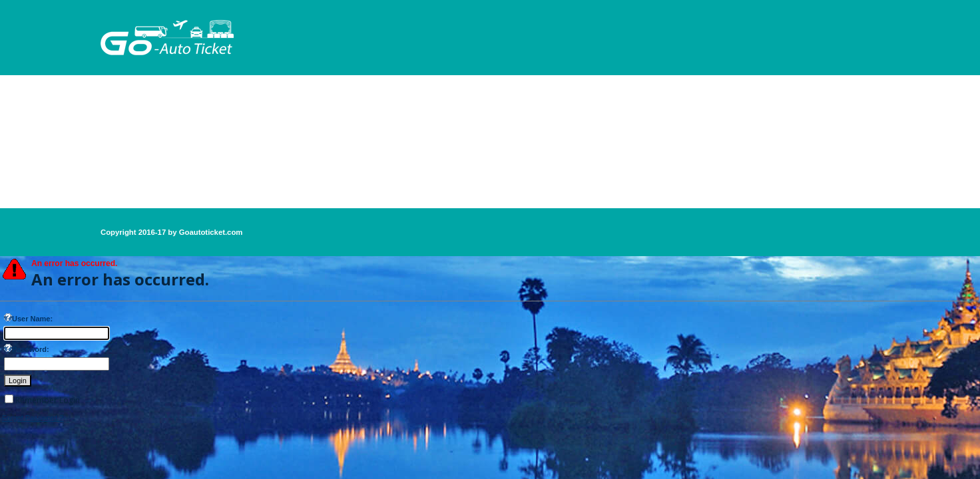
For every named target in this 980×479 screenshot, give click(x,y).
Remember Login (48, 400)
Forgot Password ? (33, 418)
